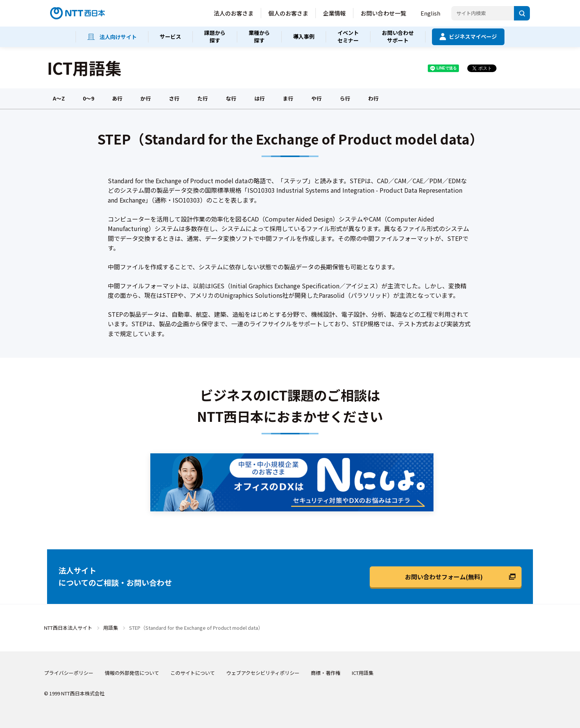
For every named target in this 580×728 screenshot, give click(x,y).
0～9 (88, 98)
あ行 (117, 98)
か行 (146, 98)
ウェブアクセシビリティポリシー (263, 673)
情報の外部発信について (132, 673)
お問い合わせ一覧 (383, 13)
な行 (231, 98)
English (430, 13)
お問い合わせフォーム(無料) (444, 577)
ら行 (345, 98)
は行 (260, 98)
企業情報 (334, 13)
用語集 (111, 628)
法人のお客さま (234, 13)
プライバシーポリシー (69, 673)
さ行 (174, 98)
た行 (203, 98)
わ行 (374, 98)
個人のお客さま (288, 13)
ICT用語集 (363, 673)
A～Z (59, 98)
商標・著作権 (326, 673)
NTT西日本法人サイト (68, 628)
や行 (317, 98)
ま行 (288, 98)
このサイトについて (193, 673)
